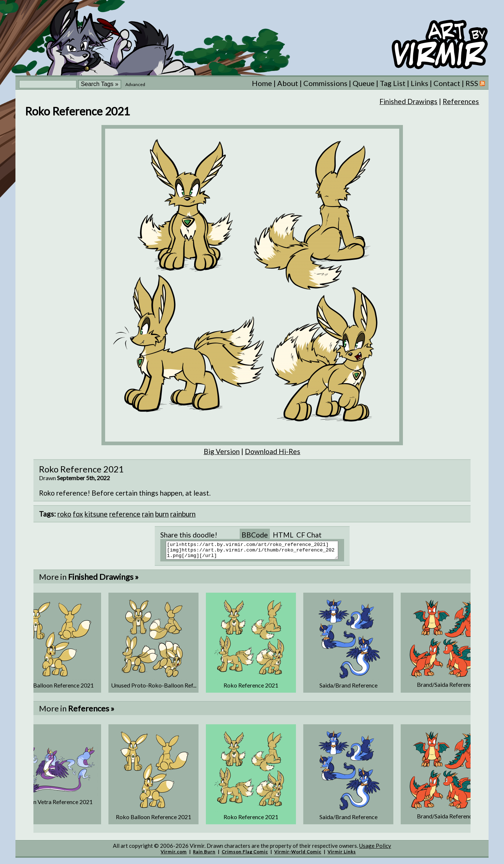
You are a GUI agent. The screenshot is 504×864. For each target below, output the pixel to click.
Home (262, 83)
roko (64, 514)
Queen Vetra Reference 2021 (56, 805)
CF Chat (309, 535)
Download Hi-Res (273, 451)
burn (162, 514)
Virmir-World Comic (298, 855)
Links (419, 83)
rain (148, 514)
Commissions (325, 83)
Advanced (135, 84)
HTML (283, 535)
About (288, 83)
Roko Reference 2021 (251, 688)
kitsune (96, 514)
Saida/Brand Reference (348, 688)
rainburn (183, 514)
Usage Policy (375, 849)
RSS (475, 83)
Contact (447, 83)
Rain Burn (204, 855)
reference (125, 514)
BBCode (255, 535)
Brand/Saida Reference (446, 688)
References (461, 101)
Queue (364, 83)
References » (91, 712)
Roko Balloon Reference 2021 (56, 688)
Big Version (222, 451)
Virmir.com (174, 855)
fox (78, 514)
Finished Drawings (408, 101)
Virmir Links (342, 855)
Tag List (393, 83)
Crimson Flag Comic (245, 855)
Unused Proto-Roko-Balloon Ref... (154, 688)
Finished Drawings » (103, 580)
